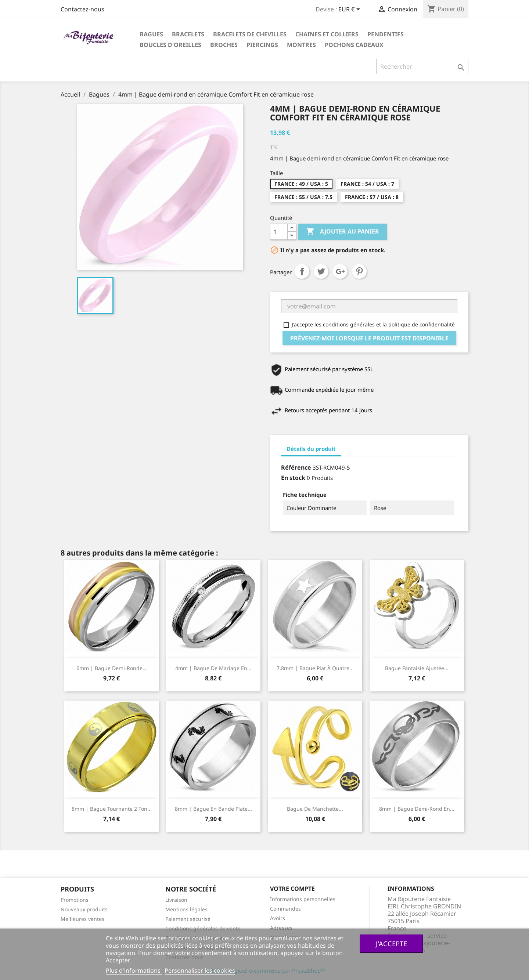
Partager (302, 271)
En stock (293, 478)
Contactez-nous (82, 9)
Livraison (176, 900)
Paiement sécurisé (188, 919)
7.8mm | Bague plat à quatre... (315, 668)
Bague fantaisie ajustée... (417, 668)
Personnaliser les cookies (200, 970)
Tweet (321, 271)
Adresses (281, 928)
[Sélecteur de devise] (350, 10)
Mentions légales (186, 909)
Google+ (340, 271)
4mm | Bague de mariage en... (213, 668)
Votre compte (292, 889)
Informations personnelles (303, 899)
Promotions (75, 900)
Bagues (151, 34)
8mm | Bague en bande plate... (213, 809)
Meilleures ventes (82, 919)
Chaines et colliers (327, 34)
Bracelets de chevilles (250, 34)
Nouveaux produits (84, 909)
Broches (224, 45)
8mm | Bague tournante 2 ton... (112, 809)
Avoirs (278, 918)
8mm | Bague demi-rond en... (417, 809)
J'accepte (391, 943)
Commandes (285, 909)
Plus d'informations (134, 970)
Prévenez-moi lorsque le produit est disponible (369, 338)
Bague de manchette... (315, 809)
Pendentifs (386, 34)
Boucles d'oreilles (170, 45)
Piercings (262, 45)
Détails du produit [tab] (311, 449)
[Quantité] (279, 232)
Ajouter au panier (343, 232)
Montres (301, 45)
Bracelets (188, 34)
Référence (296, 467)
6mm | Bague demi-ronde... (112, 668)
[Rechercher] (422, 66)
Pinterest (359, 271)
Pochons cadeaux (354, 45)
